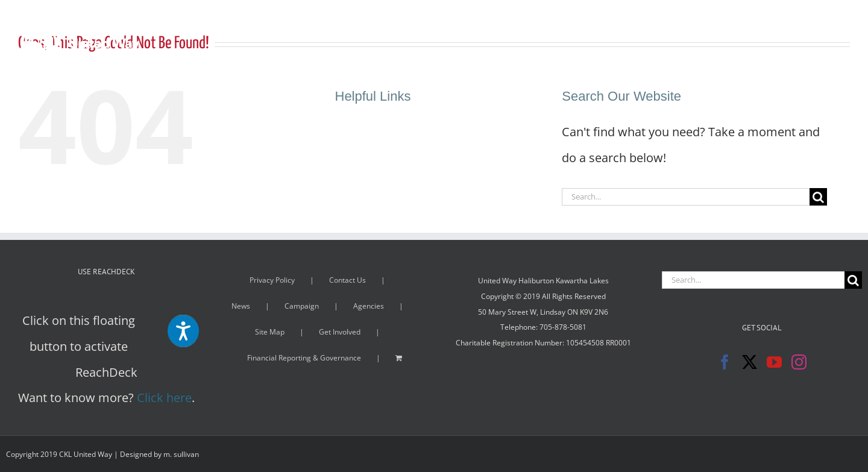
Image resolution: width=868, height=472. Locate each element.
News (241, 306)
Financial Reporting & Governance (304, 358)
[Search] (818, 197)
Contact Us (348, 280)
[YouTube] (774, 362)
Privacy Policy (272, 280)
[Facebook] (725, 362)
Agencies (369, 306)
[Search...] (686, 197)
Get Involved (340, 332)
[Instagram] (799, 362)
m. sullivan (181, 454)
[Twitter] (750, 362)
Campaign (302, 306)
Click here (164, 398)
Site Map (270, 332)
